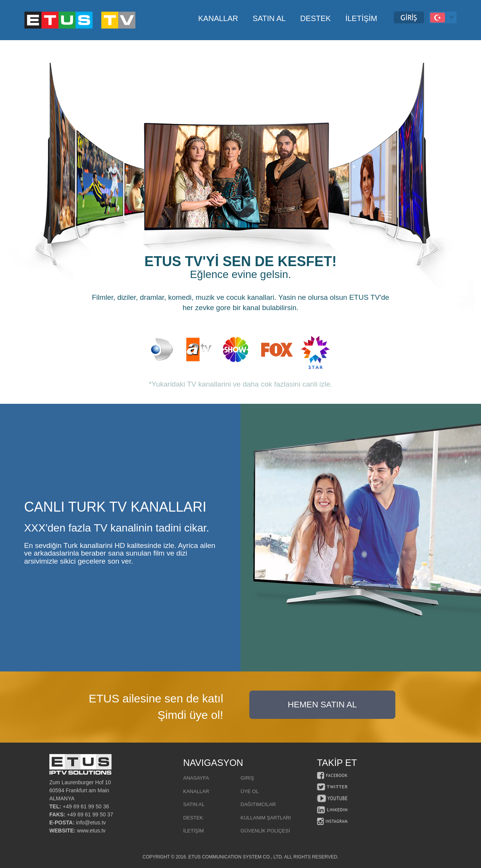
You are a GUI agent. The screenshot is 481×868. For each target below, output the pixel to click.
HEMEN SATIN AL (323, 705)
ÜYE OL (250, 791)
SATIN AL (194, 804)
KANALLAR (196, 791)
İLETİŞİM (193, 831)
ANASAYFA (196, 778)
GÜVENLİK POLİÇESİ (265, 831)
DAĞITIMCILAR (258, 804)
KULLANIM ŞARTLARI (266, 818)
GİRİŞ (247, 778)
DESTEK (193, 818)
